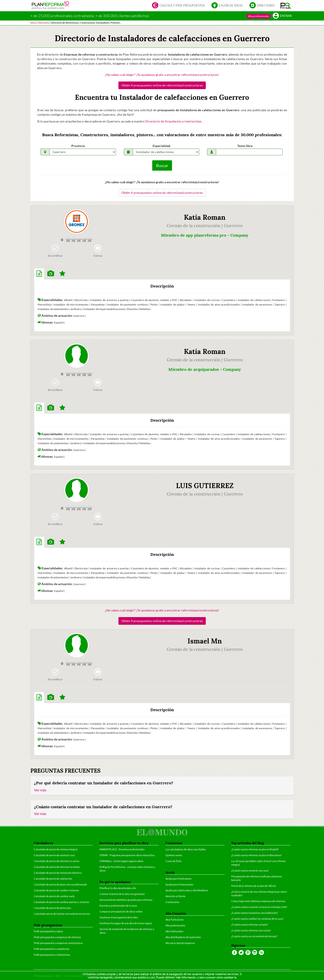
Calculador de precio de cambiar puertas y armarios (61, 902)
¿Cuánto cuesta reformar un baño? (250, 925)
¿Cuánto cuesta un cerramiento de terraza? (254, 936)
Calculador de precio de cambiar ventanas (56, 890)
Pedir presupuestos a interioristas (52, 955)
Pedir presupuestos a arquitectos (52, 949)
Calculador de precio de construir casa (54, 855)
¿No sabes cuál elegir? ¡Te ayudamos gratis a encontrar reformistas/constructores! (162, 75)
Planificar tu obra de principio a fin (118, 888)
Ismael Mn (205, 641)
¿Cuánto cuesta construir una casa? (250, 870)
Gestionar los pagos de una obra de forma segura (126, 923)
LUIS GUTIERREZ (205, 486)
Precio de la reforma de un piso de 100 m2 (254, 886)
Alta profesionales (258, 16)
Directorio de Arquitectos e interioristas (174, 121)
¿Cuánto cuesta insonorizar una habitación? (255, 913)
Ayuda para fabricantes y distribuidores (187, 890)
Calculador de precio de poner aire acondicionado (60, 884)
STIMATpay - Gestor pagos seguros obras (121, 861)
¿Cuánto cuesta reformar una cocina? (251, 930)
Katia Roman (205, 217)
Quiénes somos (174, 855)
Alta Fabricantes (174, 931)
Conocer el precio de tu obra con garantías (122, 894)
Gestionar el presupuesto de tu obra (119, 917)
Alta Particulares (175, 920)
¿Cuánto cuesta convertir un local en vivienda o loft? (259, 907)
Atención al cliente (176, 896)
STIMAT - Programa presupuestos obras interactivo (127, 855)
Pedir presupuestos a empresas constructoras (58, 943)
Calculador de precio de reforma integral (56, 849)
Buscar (162, 165)
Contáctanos (172, 902)
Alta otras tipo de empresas (180, 943)
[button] (286, 6)
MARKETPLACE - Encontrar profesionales (122, 849)
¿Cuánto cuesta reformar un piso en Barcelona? (256, 855)
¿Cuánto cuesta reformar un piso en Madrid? (255, 849)
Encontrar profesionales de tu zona (118, 906)
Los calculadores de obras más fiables (186, 849)
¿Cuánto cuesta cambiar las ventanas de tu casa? (257, 919)
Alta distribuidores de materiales (183, 937)
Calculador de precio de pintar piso (52, 908)
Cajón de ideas (227, 6)
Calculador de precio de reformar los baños (57, 867)
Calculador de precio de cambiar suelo (54, 896)
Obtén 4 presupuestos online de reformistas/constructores (162, 85)
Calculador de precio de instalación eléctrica (58, 873)
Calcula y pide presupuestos (178, 6)
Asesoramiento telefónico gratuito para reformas (126, 900)
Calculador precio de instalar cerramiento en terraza (62, 914)
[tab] (39, 274)
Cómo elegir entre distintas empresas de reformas (258, 901)
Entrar (282, 16)
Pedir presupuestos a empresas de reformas (57, 937)
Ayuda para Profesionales (179, 884)
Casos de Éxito (173, 861)
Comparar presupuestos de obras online (121, 911)
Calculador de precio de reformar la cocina (57, 861)
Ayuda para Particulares (179, 879)
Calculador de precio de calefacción (53, 879)
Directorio (262, 6)
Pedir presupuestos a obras (48, 931)
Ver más (40, 790)
